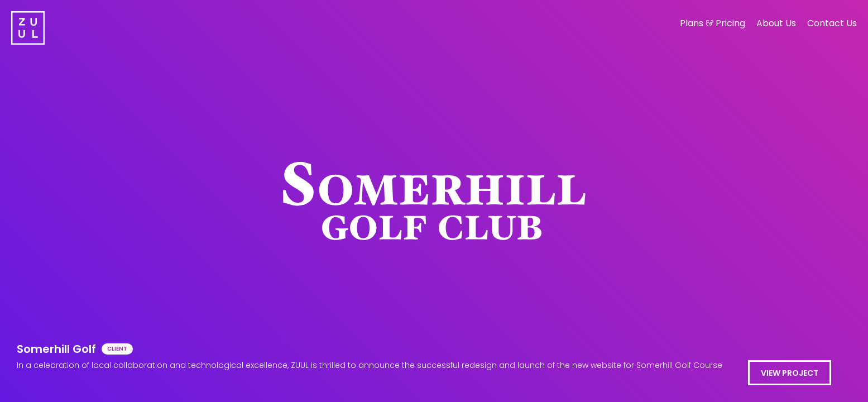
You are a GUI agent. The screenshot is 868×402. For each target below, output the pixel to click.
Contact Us (832, 23)
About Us (776, 23)
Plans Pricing (713, 23)
